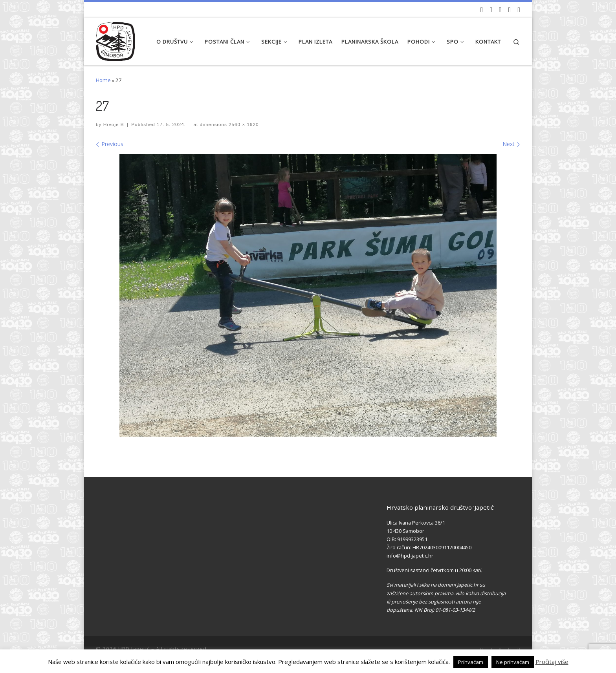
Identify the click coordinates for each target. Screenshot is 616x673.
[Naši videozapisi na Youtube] (482, 10)
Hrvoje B (114, 124)
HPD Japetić (134, 649)
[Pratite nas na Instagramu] (500, 10)
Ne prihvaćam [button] (513, 662)
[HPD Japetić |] (115, 39)
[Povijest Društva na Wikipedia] (510, 10)
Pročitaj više (552, 662)
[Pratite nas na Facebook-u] (491, 10)
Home (103, 80)
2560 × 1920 (243, 124)
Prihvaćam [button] (471, 662)
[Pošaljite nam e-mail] (519, 10)
